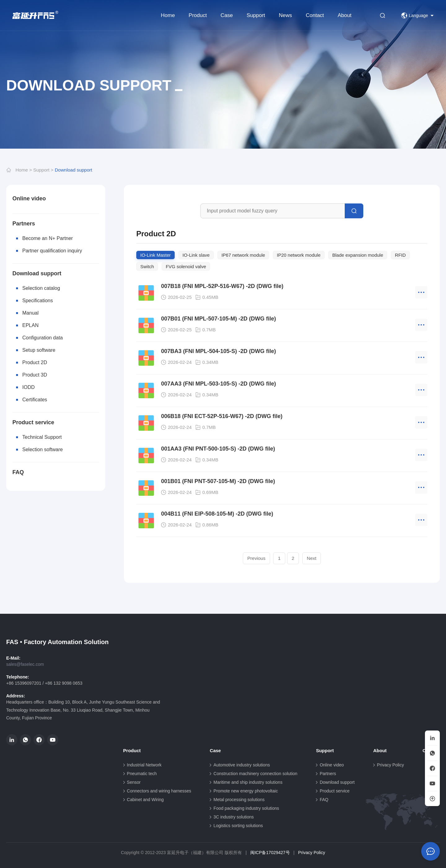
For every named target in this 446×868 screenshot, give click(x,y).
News (285, 15)
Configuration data (43, 338)
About (344, 15)
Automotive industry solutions (242, 765)
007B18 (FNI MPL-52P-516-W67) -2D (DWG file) (222, 286)
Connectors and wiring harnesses (159, 791)
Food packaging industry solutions (246, 808)
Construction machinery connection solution (255, 774)
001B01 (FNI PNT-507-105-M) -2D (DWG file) (218, 481)
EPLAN (30, 325)
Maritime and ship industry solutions (248, 782)
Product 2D (35, 362)
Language (415, 15)
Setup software (39, 350)
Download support (74, 170)
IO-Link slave (196, 255)
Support (256, 15)
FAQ (18, 472)
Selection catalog (41, 288)
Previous (256, 558)
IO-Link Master (155, 255)
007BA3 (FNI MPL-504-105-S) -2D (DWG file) (219, 351)
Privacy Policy (390, 765)
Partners (24, 224)
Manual (30, 313)
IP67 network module (243, 255)
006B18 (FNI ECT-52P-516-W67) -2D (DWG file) (222, 416)
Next (312, 558)
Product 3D (35, 375)
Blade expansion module (358, 255)
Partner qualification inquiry (52, 251)
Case (227, 15)
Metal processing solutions (239, 800)
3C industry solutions (234, 817)
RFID (400, 255)
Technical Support (42, 437)
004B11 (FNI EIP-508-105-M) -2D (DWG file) (217, 514)
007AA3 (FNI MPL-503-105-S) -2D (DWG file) (219, 384)
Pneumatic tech (142, 774)
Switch (147, 266)
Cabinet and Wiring (145, 800)
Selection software (43, 449)
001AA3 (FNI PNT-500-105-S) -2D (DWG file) (218, 449)
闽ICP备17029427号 (270, 853)
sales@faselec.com (25, 664)
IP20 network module (299, 255)
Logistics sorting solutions (238, 826)
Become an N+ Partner (48, 238)
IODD (28, 387)
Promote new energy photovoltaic (246, 791)
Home (168, 15)
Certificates (35, 400)
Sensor (134, 782)
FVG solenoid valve (186, 266)
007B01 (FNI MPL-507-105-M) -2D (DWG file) (219, 319)
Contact (315, 15)
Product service (33, 422)
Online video (29, 198)
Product (198, 15)
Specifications (38, 301)
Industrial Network (144, 765)
